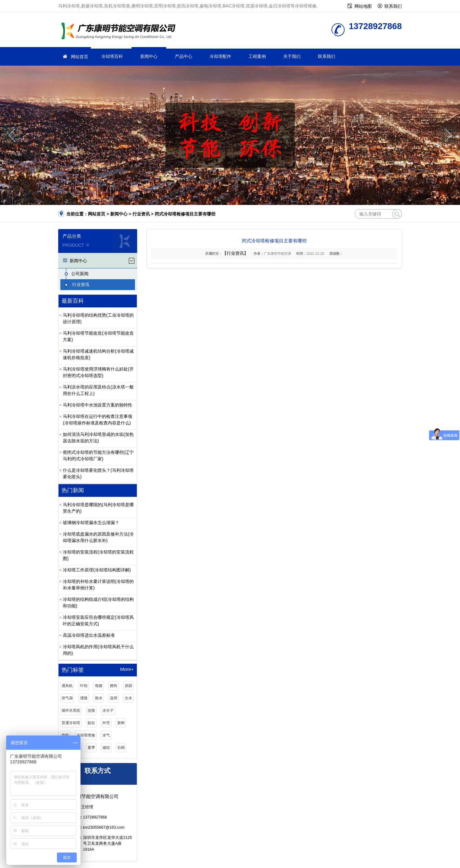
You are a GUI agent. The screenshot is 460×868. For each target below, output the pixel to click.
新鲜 (121, 723)
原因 (128, 686)
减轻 (106, 748)
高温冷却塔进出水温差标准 (89, 635)
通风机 (67, 686)
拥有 (114, 686)
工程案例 (257, 56)
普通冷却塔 (71, 723)
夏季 (91, 748)
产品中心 (184, 56)
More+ (127, 669)
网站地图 (363, 6)
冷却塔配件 (220, 56)
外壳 (106, 723)
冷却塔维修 (120, 32)
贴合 (91, 723)
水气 (106, 735)
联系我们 (393, 6)
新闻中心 (149, 56)
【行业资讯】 (235, 253)
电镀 (99, 686)
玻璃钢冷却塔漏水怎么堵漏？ (91, 523)
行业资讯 (141, 214)
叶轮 (84, 686)
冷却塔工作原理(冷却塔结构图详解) (97, 570)
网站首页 (80, 57)
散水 (99, 698)
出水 (128, 698)
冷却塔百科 (112, 56)
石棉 (121, 748)
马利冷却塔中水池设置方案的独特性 (98, 405)
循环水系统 (71, 710)
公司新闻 (80, 274)
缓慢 (84, 698)
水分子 (108, 710)
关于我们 (292, 56)
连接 (91, 710)
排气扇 (67, 698)
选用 (114, 698)
